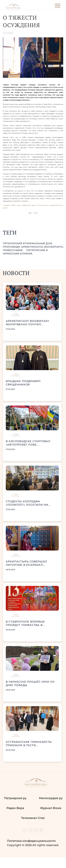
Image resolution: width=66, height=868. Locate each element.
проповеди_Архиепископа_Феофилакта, (33, 247)
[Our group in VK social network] (25, 831)
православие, (13, 250)
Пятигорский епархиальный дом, (28, 243)
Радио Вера (15, 808)
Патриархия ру (15, 798)
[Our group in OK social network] (41, 831)
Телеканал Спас (33, 818)
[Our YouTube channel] (36, 831)
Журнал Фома (51, 808)
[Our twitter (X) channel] (31, 831)
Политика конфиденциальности (31, 841)
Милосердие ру (51, 798)
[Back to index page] (13, 9)
